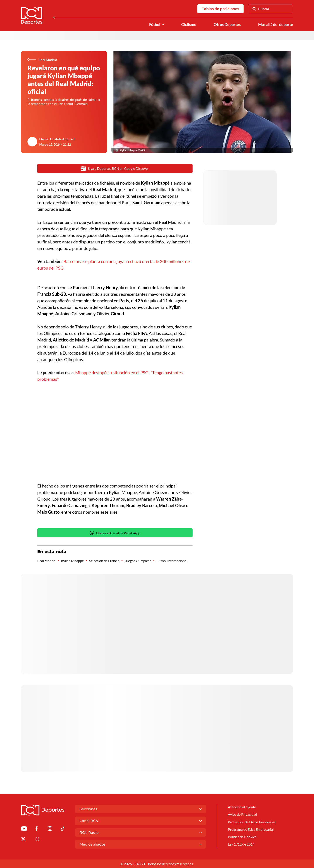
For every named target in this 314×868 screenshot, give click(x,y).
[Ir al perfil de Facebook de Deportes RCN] (37, 829)
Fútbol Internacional (172, 561)
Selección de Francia (104, 561)
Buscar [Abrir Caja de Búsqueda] (261, 9)
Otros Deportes (227, 25)
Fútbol (155, 25)
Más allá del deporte (276, 25)
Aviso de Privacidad (242, 814)
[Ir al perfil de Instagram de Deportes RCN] (50, 829)
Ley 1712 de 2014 (241, 844)
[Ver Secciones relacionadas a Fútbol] (163, 25)
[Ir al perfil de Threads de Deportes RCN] (38, 840)
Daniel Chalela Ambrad (57, 139)
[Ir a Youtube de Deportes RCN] (24, 829)
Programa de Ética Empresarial (251, 829)
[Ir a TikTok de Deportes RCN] (62, 829)
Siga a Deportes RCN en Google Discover (115, 168)
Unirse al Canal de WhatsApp (115, 533)
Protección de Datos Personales (252, 822)
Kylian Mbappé (72, 561)
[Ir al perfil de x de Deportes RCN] (23, 840)
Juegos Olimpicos (138, 561)
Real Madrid (46, 561)
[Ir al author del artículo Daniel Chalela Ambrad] (32, 142)
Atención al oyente (242, 807)
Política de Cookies (242, 837)
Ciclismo (189, 25)
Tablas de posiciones (220, 9)
